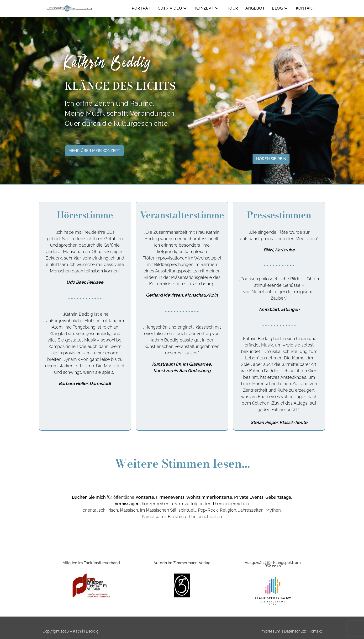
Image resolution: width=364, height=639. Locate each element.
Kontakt (315, 631)
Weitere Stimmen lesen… (182, 465)
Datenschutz (295, 631)
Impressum (270, 631)
